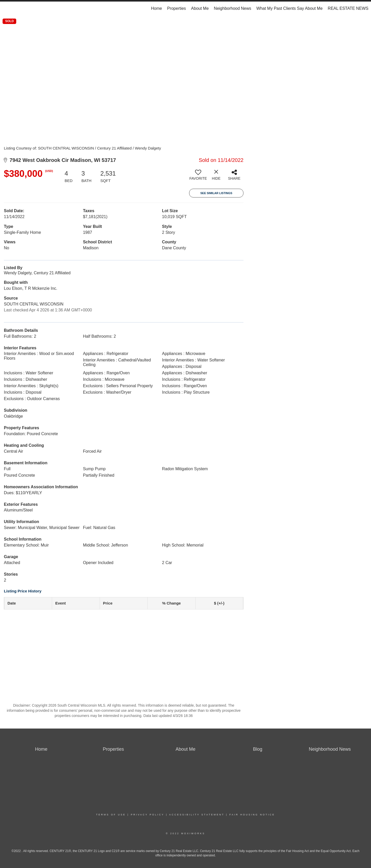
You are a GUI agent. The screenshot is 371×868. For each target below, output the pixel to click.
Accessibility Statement (197, 815)
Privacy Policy (148, 815)
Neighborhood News (233, 8)
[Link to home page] (7, 9)
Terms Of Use (111, 815)
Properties (177, 8)
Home (157, 8)
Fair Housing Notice (252, 815)
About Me (200, 8)
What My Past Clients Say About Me (289, 8)
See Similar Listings (216, 193)
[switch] (198, 177)
